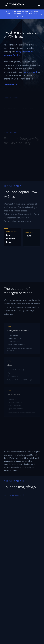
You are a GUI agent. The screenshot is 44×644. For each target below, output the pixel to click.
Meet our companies (14, 496)
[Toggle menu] (39, 5)
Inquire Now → (22, 17)
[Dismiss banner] (42, 14)
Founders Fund (30, 72)
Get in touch (10, 85)
